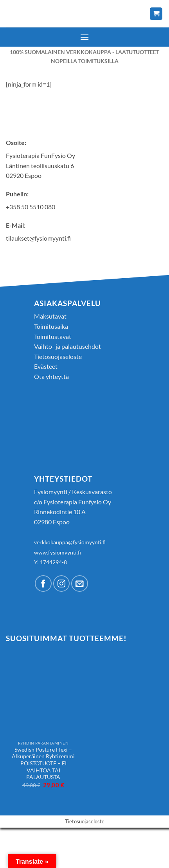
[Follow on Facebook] (43, 584)
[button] (84, 37)
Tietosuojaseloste (58, 356)
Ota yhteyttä (51, 376)
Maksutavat (50, 316)
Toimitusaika (51, 326)
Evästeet (46, 366)
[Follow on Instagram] (62, 584)
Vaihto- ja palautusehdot (67, 346)
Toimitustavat (53, 336)
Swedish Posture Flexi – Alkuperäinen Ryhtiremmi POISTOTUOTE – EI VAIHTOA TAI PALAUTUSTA (43, 764)
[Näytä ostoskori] (156, 14)
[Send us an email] (80, 584)
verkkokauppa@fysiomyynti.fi (70, 542)
